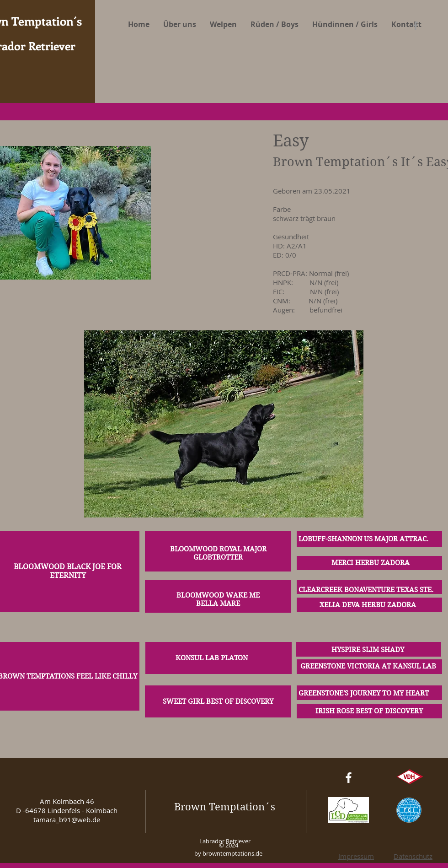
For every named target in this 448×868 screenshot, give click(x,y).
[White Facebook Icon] (349, 778)
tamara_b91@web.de (67, 819)
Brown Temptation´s (225, 807)
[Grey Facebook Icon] (416, 26)
